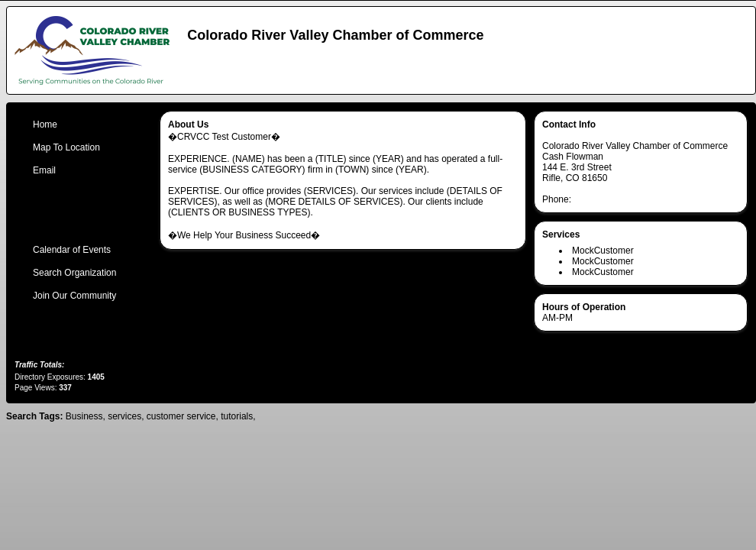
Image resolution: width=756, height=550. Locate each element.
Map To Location (66, 147)
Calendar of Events (72, 250)
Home (45, 125)
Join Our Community (74, 296)
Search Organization (74, 273)
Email (44, 170)
